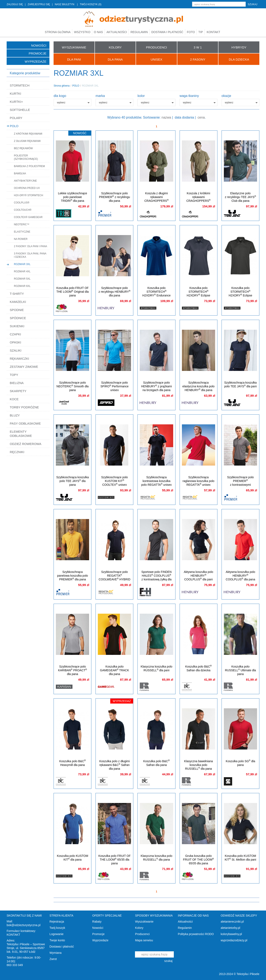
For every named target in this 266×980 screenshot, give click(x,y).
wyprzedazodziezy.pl (234, 940)
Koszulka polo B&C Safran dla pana (157, 763)
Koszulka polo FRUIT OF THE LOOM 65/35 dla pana (115, 860)
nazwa (166, 117)
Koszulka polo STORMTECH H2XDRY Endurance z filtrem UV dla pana (157, 294)
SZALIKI (16, 350)
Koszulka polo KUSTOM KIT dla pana (73, 858)
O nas (98, 32)
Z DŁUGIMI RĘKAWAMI (27, 141)
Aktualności (117, 32)
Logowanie (56, 934)
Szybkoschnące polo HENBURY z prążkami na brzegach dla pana (157, 386)
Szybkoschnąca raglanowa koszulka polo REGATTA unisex (198, 481)
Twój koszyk (57, 928)
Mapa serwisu (144, 940)
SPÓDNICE (18, 318)
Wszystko (82, 32)
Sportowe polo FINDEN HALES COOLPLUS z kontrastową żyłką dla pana (157, 577)
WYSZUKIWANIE (74, 47)
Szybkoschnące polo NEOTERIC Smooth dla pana (73, 386)
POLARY (16, 118)
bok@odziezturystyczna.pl (24, 925)
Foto (191, 32)
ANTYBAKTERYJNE (25, 181)
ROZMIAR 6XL (22, 286)
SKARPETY (18, 391)
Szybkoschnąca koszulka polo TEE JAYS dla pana (72, 481)
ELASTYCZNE (22, 232)
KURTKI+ (16, 102)
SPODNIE (17, 310)
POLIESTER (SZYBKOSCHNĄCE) (26, 157)
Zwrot (53, 959)
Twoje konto (57, 940)
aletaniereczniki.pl (232, 922)
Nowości (39, 45)
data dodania (184, 117)
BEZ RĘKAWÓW (23, 148)
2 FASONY (198, 59)
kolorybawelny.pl (231, 934)
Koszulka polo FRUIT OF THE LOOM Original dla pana (72, 292)
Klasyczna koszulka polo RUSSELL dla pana (156, 858)
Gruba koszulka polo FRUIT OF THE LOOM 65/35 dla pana (198, 860)
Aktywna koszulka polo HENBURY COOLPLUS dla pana (240, 576)
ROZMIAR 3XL (22, 264)
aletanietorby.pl (230, 928)
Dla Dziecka (239, 59)
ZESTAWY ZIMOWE (24, 367)
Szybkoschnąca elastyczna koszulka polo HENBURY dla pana (198, 386)
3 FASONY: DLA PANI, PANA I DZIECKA (30, 255)
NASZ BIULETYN (65, 4)
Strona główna (58, 32)
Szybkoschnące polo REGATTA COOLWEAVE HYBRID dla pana (115, 577)
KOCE (14, 399)
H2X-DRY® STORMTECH (28, 195)
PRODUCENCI (156, 47)
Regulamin (139, 32)
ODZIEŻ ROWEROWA (26, 444)
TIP (201, 32)
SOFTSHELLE (20, 110)
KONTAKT (13, 935)
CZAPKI (15, 334)
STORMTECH (20, 85)
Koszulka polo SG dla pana (240, 763)
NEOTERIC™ (22, 224)
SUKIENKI (17, 326)
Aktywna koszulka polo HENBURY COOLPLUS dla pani (199, 576)
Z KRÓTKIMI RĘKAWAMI (28, 134)
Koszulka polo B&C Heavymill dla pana (72, 763)
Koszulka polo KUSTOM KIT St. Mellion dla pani (240, 858)
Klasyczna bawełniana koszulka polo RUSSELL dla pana (198, 765)
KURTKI (15, 94)
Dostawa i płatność (167, 32)
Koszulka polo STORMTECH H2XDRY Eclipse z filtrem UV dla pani (198, 294)
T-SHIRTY (17, 294)
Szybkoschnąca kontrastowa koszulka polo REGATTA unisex (156, 481)
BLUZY (15, 415)
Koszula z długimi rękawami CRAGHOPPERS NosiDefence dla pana (157, 199)
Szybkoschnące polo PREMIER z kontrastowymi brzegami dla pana (240, 483)
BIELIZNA (17, 383)
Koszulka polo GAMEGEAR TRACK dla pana (115, 670)
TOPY (14, 375)
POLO (14, 126)
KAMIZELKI (18, 302)
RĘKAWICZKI (19, 359)
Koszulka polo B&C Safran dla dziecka (199, 668)
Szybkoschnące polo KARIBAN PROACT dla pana (73, 670)
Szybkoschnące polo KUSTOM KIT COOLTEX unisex (114, 481)
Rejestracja (57, 922)
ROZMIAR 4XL (22, 271)
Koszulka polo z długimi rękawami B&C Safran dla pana (114, 765)
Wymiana (55, 953)
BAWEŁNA (20, 173)
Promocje (37, 53)
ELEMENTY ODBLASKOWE (21, 434)
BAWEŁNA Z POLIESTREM (29, 166)
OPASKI (15, 342)
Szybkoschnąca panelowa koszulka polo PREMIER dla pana (73, 576)
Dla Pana (115, 59)
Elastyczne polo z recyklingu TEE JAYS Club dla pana (240, 197)
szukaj (253, 4)
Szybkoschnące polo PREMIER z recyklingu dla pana (115, 197)
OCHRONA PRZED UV (27, 188)
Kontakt (213, 32)
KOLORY (115, 47)
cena (201, 117)
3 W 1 (198, 47)
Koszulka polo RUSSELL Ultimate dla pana (240, 670)
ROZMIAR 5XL (22, 279)
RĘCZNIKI (17, 452)
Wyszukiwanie (144, 922)
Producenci (142, 934)
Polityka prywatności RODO (196, 934)
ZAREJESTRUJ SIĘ (39, 4)
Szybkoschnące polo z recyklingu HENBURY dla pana (115, 292)
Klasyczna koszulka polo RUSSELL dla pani (156, 668)
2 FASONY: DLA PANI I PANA (31, 246)
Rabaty (97, 922)
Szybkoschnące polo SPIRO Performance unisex (115, 386)
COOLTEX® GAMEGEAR (28, 217)
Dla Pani (74, 59)
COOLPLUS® (22, 203)
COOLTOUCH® (23, 210)
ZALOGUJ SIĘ (15, 4)
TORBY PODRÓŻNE (24, 407)
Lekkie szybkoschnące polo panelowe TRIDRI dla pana (72, 197)
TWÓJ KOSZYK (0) (91, 4)
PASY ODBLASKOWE (25, 423)
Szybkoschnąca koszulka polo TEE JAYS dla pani (240, 384)
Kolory (139, 928)
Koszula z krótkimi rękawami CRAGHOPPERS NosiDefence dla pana (199, 199)
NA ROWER (21, 239)
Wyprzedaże (36, 61)
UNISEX (157, 59)
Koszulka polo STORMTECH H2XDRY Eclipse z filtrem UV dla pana (240, 294)
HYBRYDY (239, 47)
